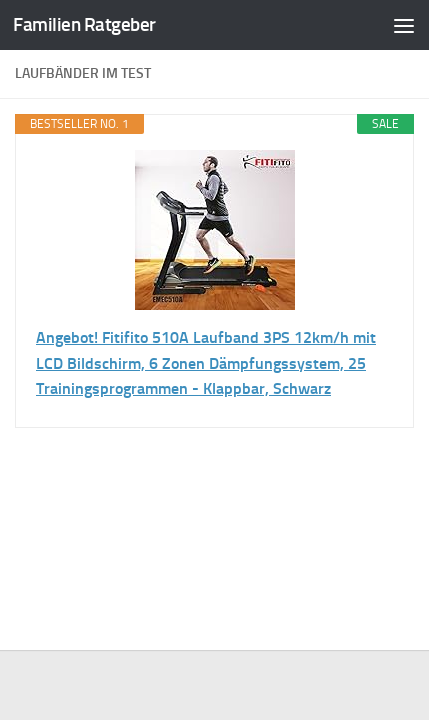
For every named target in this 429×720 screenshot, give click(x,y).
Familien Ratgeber (84, 24)
